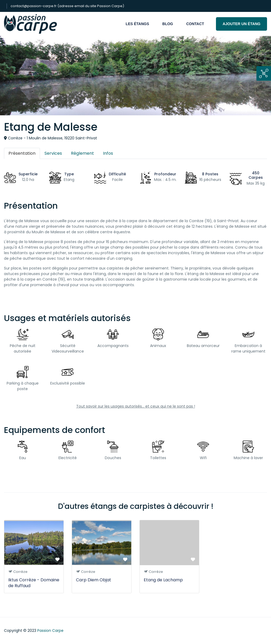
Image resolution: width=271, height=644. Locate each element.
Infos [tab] (108, 153)
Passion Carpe (50, 631)
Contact (195, 24)
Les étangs (137, 24)
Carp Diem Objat (94, 580)
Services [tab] (53, 153)
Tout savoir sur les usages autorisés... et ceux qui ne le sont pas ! (136, 406)
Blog (168, 24)
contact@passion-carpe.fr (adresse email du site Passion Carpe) (67, 6)
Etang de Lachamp (163, 580)
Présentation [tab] (22, 153)
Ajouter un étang (241, 24)
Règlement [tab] (82, 153)
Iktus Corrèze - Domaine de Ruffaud (34, 583)
